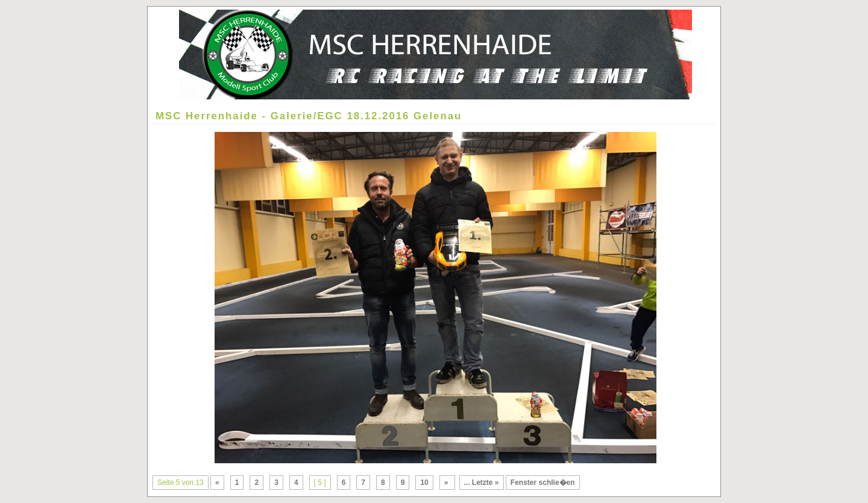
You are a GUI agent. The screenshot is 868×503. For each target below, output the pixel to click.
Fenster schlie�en (543, 483)
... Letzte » (482, 483)
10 (424, 483)
